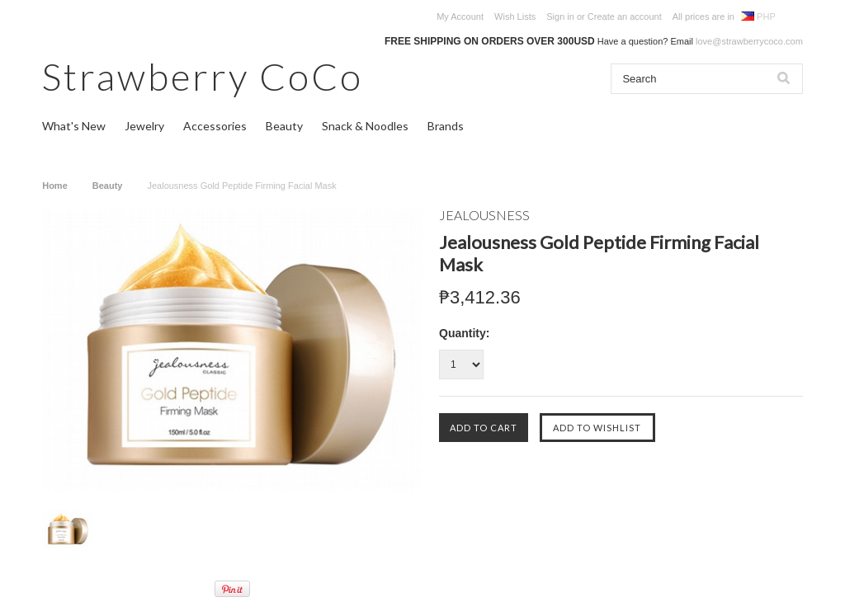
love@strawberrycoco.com (749, 41)
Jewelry (144, 126)
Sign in (560, 16)
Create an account (625, 16)
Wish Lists (515, 16)
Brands (446, 126)
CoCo (203, 76)
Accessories (215, 126)
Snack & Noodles (365, 126)
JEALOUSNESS (484, 215)
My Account (460, 16)
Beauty (284, 126)
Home (55, 186)
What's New (74, 126)
